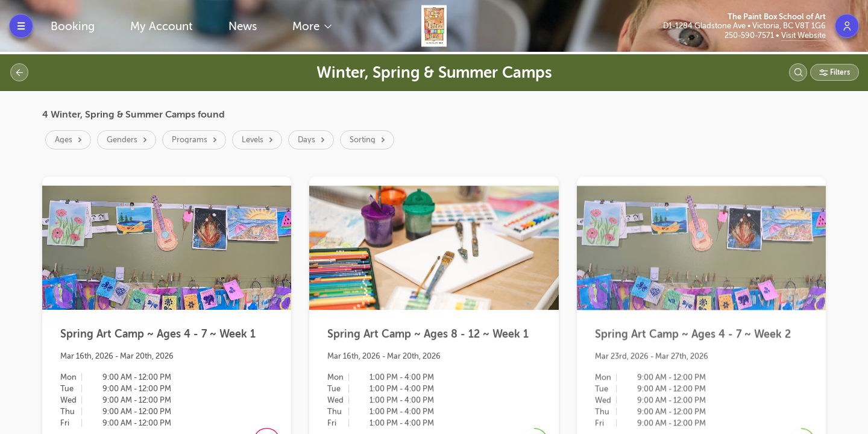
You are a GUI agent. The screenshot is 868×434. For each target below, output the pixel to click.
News (243, 26)
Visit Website (804, 35)
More (307, 26)
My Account (162, 26)
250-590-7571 (750, 35)
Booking (73, 26)
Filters (839, 72)
